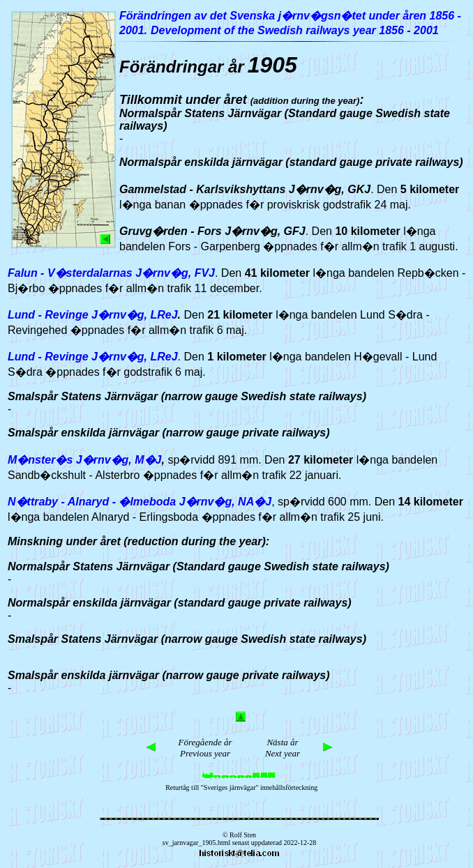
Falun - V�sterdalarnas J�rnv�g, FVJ (111, 273)
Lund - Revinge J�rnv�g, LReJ (93, 315)
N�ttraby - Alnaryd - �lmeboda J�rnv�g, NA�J (140, 502)
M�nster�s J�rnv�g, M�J (84, 460)
